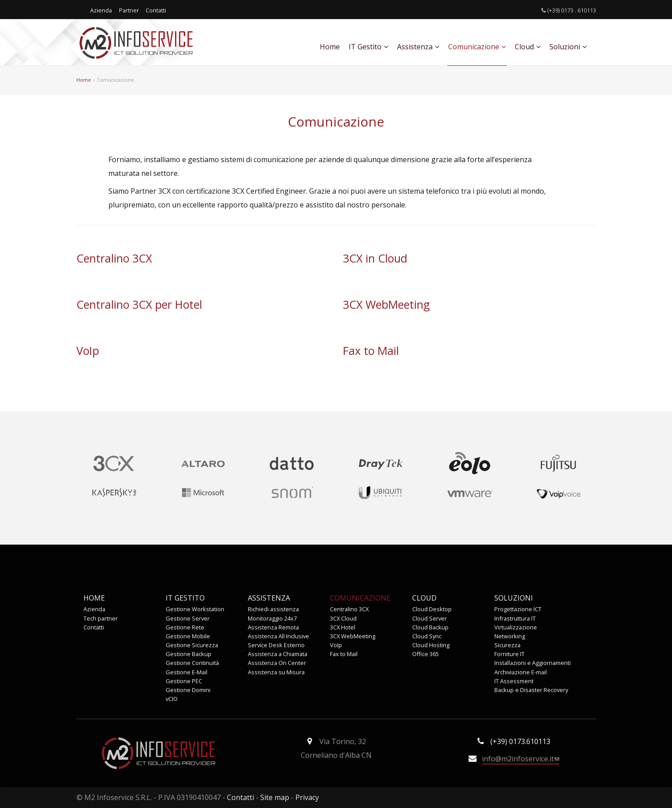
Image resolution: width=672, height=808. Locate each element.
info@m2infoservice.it (521, 759)
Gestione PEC (184, 681)
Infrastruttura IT (515, 618)
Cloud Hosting (431, 645)
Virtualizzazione (516, 627)
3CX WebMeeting (386, 304)
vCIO (172, 699)
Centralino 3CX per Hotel (139, 304)
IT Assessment (514, 681)
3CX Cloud (343, 618)
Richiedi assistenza (273, 609)
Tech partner (101, 618)
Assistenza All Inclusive (278, 636)
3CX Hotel (343, 627)
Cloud (528, 47)
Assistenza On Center (277, 663)
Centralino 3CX (114, 258)
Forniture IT (509, 654)
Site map (275, 797)
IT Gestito (368, 47)
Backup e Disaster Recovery (531, 690)
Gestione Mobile (188, 636)
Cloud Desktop (432, 609)
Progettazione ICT (518, 609)
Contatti (156, 10)
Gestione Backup (189, 654)
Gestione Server (188, 618)
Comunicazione (477, 47)
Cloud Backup (430, 627)
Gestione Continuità (192, 663)
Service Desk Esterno (276, 645)
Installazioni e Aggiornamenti (533, 663)
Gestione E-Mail (187, 672)
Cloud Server (429, 618)
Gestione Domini (188, 690)
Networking (510, 636)
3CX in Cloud (375, 258)
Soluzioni (568, 47)
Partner (129, 10)
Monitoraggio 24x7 (272, 618)
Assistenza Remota (273, 627)
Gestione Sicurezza (192, 645)
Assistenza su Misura (276, 672)
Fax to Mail (371, 350)
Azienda (101, 10)
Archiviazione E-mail (521, 672)
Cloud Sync (427, 636)
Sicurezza (507, 645)
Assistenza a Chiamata (278, 654)
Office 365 (425, 654)
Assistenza (418, 47)
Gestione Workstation (195, 609)
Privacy (307, 797)
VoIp (88, 350)
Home (330, 47)
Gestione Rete (185, 627)
